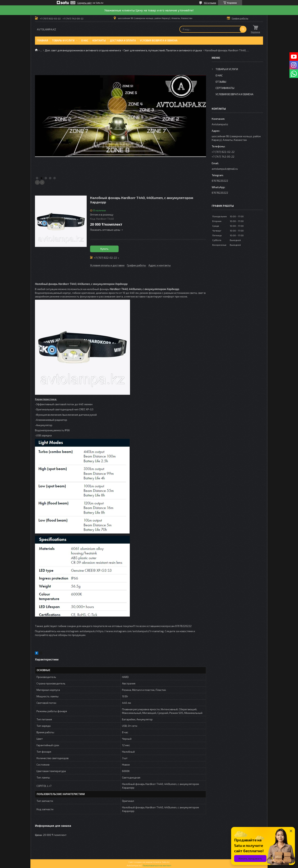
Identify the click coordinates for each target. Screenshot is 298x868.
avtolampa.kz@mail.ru (225, 169)
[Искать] (243, 29)
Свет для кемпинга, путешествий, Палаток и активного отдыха (163, 50)
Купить (104, 249)
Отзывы (221, 82)
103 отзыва (210, 3)
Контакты (99, 40)
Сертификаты (225, 88)
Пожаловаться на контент (157, 865)
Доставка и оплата (123, 40)
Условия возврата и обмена (159, 40)
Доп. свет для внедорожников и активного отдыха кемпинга (83, 50)
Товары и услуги (63, 40)
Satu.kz (166, 862)
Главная (42, 40)
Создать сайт (84, 3)
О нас (85, 40)
